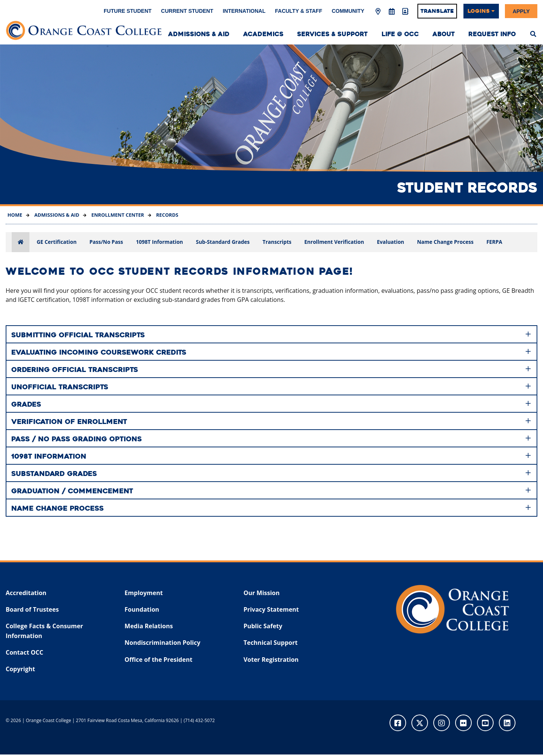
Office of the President (158, 661)
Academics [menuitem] (263, 34)
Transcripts (277, 242)
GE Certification (57, 242)
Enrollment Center (117, 215)
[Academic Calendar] (391, 12)
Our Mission (262, 594)
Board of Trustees (32, 611)
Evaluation (390, 242)
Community (348, 11)
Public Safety (263, 628)
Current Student (187, 11)
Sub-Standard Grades (223, 242)
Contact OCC (25, 654)
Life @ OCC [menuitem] (400, 34)
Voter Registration (271, 661)
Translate (437, 11)
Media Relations (149, 628)
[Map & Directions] (378, 12)
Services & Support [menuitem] (332, 34)
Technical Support (271, 644)
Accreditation (26, 594)
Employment (143, 594)
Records (167, 215)
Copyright (20, 670)
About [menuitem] (444, 34)
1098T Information (160, 242)
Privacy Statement (271, 611)
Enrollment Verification (334, 242)
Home (15, 215)
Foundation (142, 611)
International (244, 11)
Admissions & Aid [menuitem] (199, 34)
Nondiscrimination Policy (162, 644)
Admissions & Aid (56, 215)
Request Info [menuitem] (492, 34)
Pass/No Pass (106, 242)
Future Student (128, 11)
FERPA (494, 242)
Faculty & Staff (298, 11)
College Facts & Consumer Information (44, 633)
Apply (521, 11)
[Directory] (405, 12)
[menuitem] (533, 33)
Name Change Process (445, 242)
